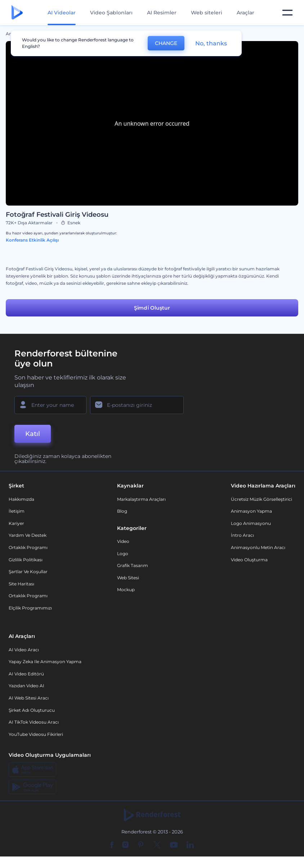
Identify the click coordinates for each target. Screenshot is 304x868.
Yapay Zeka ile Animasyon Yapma (45, 662)
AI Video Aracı (24, 650)
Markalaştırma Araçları (141, 499)
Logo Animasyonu (251, 523)
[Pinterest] (141, 845)
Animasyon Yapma (251, 511)
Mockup (126, 590)
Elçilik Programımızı (30, 608)
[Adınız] (50, 405)
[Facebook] (112, 845)
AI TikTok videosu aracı (34, 722)
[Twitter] (157, 845)
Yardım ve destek (28, 535)
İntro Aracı (242, 535)
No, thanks (211, 43)
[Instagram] (125, 845)
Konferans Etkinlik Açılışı (32, 240)
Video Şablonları (111, 13)
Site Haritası (21, 584)
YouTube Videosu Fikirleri (36, 734)
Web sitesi (128, 578)
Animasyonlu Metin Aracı (258, 547)
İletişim (17, 511)
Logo (123, 554)
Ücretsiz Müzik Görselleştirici (261, 499)
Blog (122, 511)
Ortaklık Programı (28, 547)
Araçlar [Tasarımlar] (245, 13)
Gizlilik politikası (26, 560)
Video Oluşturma (249, 560)
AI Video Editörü (26, 674)
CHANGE (166, 43)
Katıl (33, 434)
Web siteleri (207, 13)
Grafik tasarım (133, 565)
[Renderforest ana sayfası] (17, 13)
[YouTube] (174, 845)
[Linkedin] (190, 845)
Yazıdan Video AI (26, 686)
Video (123, 541)
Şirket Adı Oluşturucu (32, 710)
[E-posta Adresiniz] (137, 405)
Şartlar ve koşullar (28, 572)
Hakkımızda (21, 499)
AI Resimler (162, 13)
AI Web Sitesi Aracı (29, 698)
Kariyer (16, 523)
